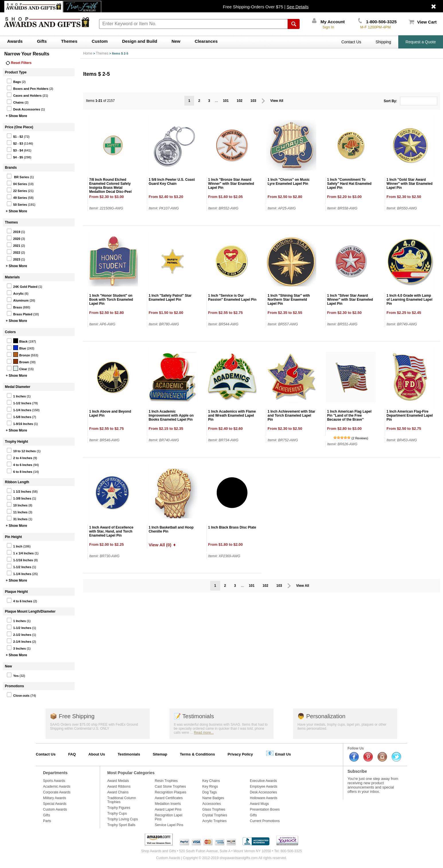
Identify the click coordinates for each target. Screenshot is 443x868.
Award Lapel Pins (168, 809)
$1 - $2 (15, 136)
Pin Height (13, 537)
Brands (11, 168)
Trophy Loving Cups (123, 819)
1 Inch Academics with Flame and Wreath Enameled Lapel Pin (232, 415)
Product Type (16, 72)
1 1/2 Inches (19, 491)
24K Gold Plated (22, 286)
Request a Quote (421, 42)
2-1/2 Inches (19, 634)
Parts (47, 821)
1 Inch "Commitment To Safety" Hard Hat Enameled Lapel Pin (349, 184)
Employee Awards (264, 787)
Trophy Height (16, 442)
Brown (18, 361)
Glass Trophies (214, 809)
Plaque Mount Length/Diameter (30, 611)
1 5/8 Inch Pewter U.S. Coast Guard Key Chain (172, 182)
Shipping (384, 42)
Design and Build (140, 41)
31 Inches (17, 518)
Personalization (321, 716)
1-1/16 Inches (20, 559)
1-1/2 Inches (19, 402)
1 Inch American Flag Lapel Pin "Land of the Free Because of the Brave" (349, 415)
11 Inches (17, 511)
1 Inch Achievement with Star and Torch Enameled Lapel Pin (291, 415)
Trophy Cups (117, 813)
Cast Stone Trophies (170, 787)
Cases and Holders (24, 95)
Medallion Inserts (168, 804)
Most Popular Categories (131, 773)
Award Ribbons (119, 787)
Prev (263, 101)
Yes (13, 675)
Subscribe (357, 771)
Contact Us (351, 42)
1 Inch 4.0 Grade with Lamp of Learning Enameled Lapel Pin (409, 300)
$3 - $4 (15, 149)
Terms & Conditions (197, 754)
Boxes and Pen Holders (28, 88)
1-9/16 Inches (20, 423)
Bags (14, 81)
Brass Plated (19, 313)
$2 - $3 (15, 143)
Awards (15, 41)
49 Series (17, 197)
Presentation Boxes (265, 809)
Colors (10, 332)
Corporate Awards (57, 792)
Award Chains (118, 792)
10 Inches (17, 504)
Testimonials (194, 716)
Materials (12, 277)
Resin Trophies (166, 781)
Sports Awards (54, 781)
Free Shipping (72, 716)
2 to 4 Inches (19, 457)
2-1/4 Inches (19, 641)
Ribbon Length (17, 482)
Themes (69, 41)
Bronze (18, 354)
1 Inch (14, 545)
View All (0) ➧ (162, 545)
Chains (15, 102)
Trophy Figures (119, 808)
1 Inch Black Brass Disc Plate (232, 527)
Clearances (206, 41)
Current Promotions (265, 821)
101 (226, 101)
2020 (13, 238)
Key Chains (211, 781)
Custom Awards (55, 809)
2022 (13, 252)
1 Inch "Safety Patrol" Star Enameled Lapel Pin (170, 298)
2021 (13, 245)
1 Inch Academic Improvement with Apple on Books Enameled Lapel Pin (171, 415)
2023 (13, 259)
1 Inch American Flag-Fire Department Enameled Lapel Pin (410, 415)
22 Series (17, 190)
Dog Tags (210, 792)
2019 (13, 231)
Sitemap (160, 754)
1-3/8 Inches (19, 498)
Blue (16, 347)
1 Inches (16, 395)
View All (277, 101)
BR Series (18, 176)
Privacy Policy (240, 754)
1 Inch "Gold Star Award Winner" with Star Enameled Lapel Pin (409, 184)
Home (88, 53)
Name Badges (213, 798)
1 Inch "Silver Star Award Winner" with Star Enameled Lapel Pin (350, 300)
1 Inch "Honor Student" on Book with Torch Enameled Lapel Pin (111, 300)
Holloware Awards (264, 798)
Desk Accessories (23, 108)
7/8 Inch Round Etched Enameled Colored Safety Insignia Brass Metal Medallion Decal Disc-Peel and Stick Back (110, 188)
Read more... (204, 733)
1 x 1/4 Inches (20, 552)
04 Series (17, 183)
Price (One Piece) (19, 127)
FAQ (72, 754)
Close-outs (18, 695)
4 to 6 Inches (19, 464)
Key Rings (210, 787)
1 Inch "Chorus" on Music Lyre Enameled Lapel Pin (289, 182)
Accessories (212, 804)
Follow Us (356, 748)
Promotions (14, 686)
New (176, 41)
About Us (97, 754)
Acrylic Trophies (215, 821)
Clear (17, 368)
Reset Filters (19, 63)
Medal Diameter (18, 387)
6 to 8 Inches (19, 471)
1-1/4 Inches (19, 409)
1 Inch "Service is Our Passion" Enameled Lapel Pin (232, 298)
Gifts (42, 41)
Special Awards (55, 804)
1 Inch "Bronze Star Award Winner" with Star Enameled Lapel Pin (231, 184)
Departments (55, 773)
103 (253, 101)
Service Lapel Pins (169, 825)
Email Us (278, 753)
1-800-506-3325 (377, 22)
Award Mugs (259, 804)
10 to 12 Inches (21, 450)
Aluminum (18, 300)
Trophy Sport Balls (121, 825)
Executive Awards (263, 781)
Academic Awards (57, 787)
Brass (14, 306)
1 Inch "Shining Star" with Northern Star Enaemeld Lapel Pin (289, 300)
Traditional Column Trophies (122, 800)
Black (17, 341)
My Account (328, 22)
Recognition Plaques (171, 792)
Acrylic (15, 293)
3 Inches (16, 648)
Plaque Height (16, 592)
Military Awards (54, 798)
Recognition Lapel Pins (169, 817)
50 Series (17, 204)
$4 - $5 (15, 156)
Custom (100, 41)
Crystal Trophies (215, 815)
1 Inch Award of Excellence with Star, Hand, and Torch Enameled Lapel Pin (111, 531)
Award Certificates (169, 798)
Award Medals (118, 781)
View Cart (423, 22)
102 (239, 101)
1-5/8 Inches (19, 416)
